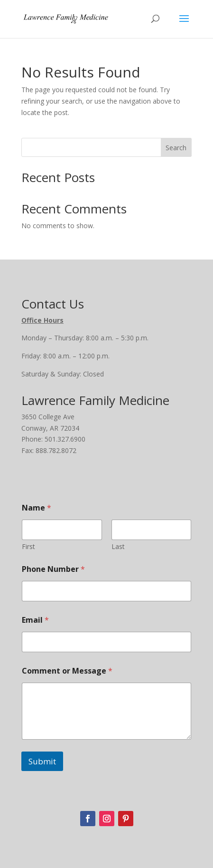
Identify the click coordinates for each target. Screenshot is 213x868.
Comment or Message (67, 671)
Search (176, 148)
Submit (42, 761)
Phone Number (53, 569)
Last (118, 546)
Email (35, 620)
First (28, 546)
